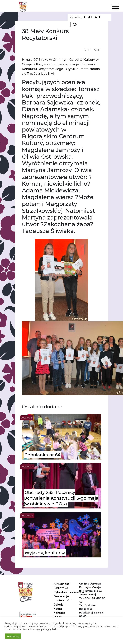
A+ (90, 17)
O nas (58, 617)
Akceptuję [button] (13, 636)
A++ (98, 17)
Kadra (58, 609)
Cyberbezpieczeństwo (70, 592)
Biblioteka (61, 588)
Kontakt (59, 613)
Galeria (59, 605)
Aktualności (62, 584)
